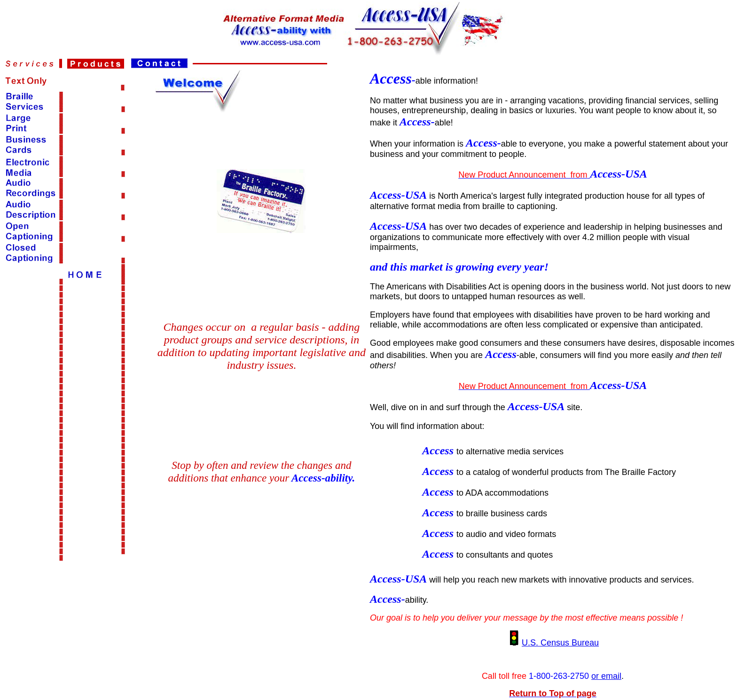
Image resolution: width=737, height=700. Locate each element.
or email (606, 676)
